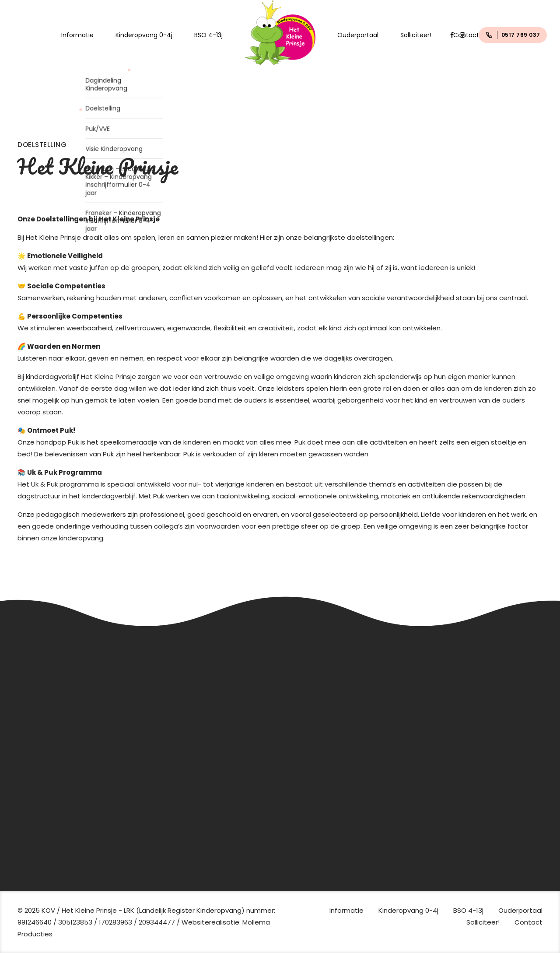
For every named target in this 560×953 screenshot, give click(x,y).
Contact (466, 35)
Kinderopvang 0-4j (144, 35)
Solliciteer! (416, 35)
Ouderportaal (358, 35)
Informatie (77, 35)
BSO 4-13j (208, 35)
